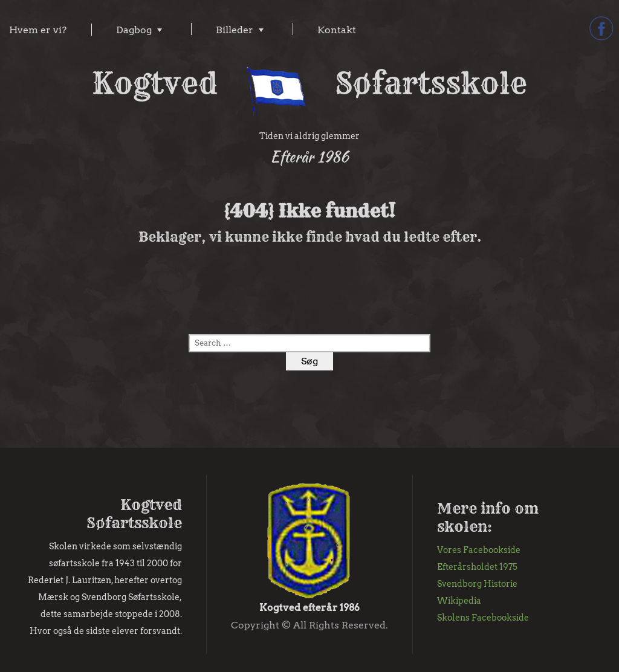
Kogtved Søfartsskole (309, 83)
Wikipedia (459, 601)
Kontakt (337, 30)
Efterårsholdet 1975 (477, 567)
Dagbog (134, 30)
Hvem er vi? (38, 30)
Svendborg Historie (477, 584)
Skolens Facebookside (483, 618)
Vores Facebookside (479, 550)
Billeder (235, 30)
